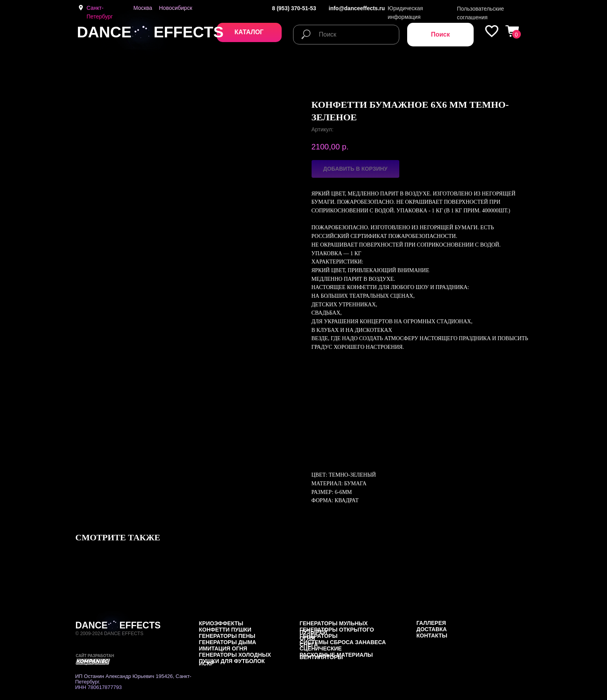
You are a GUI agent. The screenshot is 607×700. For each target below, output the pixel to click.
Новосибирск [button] (176, 8)
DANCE (104, 32)
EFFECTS (189, 32)
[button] (249, 32)
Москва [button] (143, 8)
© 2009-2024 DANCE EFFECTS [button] (110, 634)
